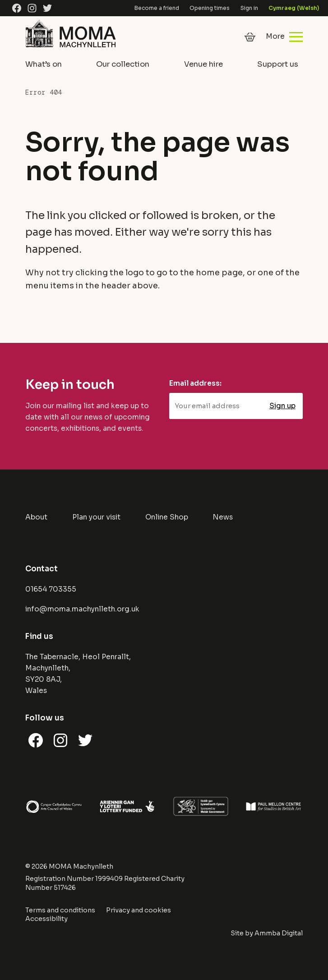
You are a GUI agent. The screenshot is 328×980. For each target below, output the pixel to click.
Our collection (123, 64)
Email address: (195, 383)
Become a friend (157, 8)
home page (219, 273)
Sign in (249, 8)
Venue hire (203, 64)
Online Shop (167, 517)
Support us (278, 64)
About (36, 517)
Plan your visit (96, 517)
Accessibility (46, 919)
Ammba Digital (279, 933)
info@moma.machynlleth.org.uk (82, 609)
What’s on (44, 64)
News (223, 517)
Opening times (210, 8)
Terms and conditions (60, 910)
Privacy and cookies (139, 910)
